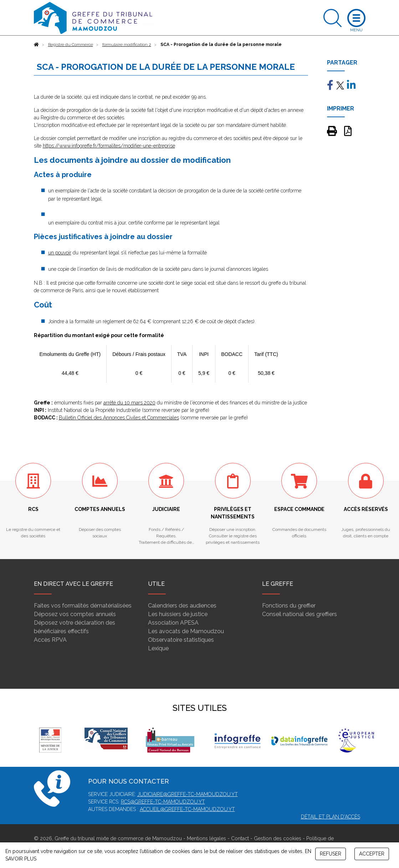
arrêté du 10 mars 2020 (129, 403)
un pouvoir (60, 253)
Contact (240, 838)
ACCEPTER (372, 854)
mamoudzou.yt (184, 802)
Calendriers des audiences (182, 606)
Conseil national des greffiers (300, 614)
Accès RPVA (50, 640)
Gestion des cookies (278, 838)
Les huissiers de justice (178, 614)
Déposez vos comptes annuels (75, 614)
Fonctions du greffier (289, 606)
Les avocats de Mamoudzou (186, 631)
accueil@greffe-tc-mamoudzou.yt (187, 809)
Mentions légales (206, 838)
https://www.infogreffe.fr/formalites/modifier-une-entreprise (109, 146)
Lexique (158, 648)
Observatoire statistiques (181, 640)
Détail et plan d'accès (331, 817)
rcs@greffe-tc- (142, 802)
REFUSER (331, 854)
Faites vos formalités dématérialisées (83, 606)
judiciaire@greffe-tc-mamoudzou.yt (188, 794)
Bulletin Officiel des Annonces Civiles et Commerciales (119, 418)
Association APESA (173, 623)
